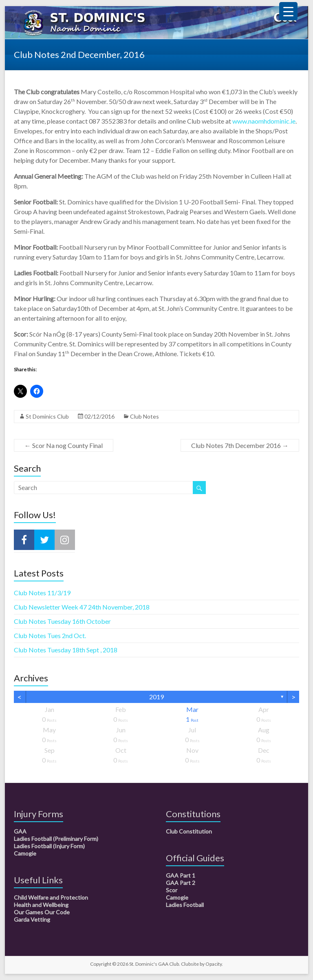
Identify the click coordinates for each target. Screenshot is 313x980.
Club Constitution (189, 831)
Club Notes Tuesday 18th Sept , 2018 (66, 650)
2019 (156, 697)
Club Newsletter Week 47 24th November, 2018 (82, 607)
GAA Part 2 (181, 883)
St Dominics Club (47, 416)
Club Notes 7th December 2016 (240, 445)
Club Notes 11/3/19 (42, 593)
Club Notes (144, 416)
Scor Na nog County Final (64, 445)
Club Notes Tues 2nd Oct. (50, 635)
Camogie (25, 853)
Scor (172, 890)
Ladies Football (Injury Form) (49, 846)
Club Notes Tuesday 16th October (62, 621)
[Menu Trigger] (288, 11)
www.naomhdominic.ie (264, 121)
